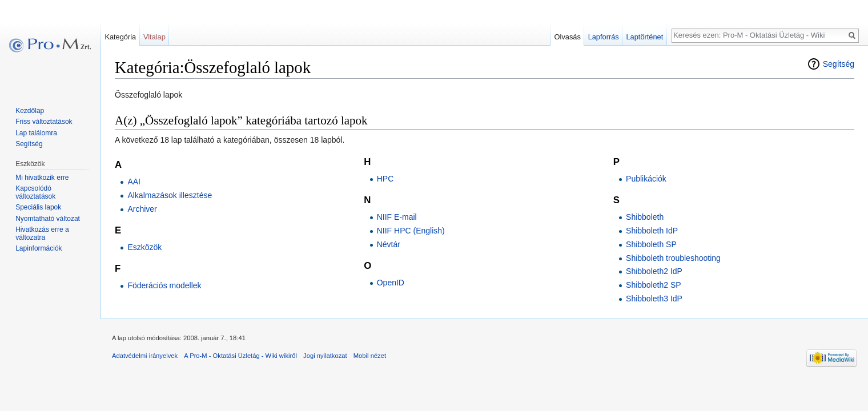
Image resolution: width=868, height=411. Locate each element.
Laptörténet (644, 37)
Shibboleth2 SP (654, 285)
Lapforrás (604, 37)
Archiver (142, 209)
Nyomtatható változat (48, 219)
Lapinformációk (39, 248)
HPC (385, 179)
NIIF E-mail (397, 217)
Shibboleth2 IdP (654, 271)
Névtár (389, 244)
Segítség (839, 64)
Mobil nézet (370, 356)
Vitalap (154, 37)
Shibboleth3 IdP (654, 299)
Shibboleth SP (651, 244)
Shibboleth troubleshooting (673, 258)
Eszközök (144, 247)
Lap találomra (36, 133)
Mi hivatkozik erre (42, 178)
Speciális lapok (38, 207)
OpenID (391, 283)
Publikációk (646, 179)
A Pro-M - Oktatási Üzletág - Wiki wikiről (240, 356)
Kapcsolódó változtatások (35, 192)
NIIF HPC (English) (411, 231)
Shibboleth (645, 217)
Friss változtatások (44, 122)
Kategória (120, 37)
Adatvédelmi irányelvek (145, 356)
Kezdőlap (30, 111)
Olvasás (568, 37)
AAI (134, 182)
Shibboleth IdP (652, 231)
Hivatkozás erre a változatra (42, 233)
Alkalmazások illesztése (170, 195)
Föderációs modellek (164, 285)
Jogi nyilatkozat (325, 356)
